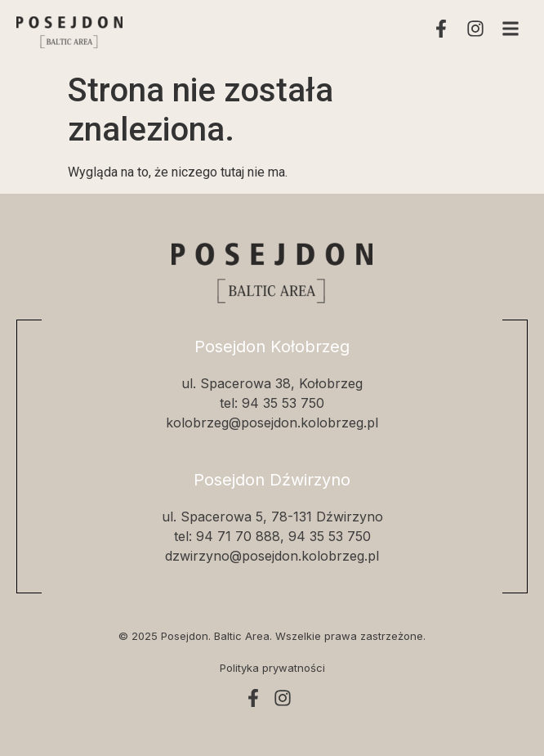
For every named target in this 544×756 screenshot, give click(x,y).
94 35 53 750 (283, 403)
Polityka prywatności (272, 668)
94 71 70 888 (238, 536)
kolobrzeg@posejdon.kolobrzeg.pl (272, 423)
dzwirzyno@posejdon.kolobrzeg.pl (272, 556)
